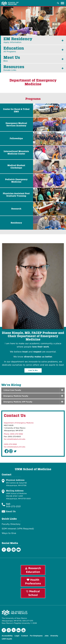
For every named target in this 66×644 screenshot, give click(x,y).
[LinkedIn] (14, 550)
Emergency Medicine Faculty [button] (16, 396)
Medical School (33, 593)
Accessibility (7, 636)
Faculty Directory (11, 524)
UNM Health (7, 639)
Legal (17, 636)
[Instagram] (9, 550)
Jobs (47, 636)
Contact (25, 636)
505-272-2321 (13, 506)
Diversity (54, 636)
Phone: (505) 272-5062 (13, 434)
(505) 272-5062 (10, 444)
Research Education (33, 570)
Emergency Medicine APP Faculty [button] (18, 402)
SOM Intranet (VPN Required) (18, 529)
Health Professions (33, 582)
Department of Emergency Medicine (19, 423)
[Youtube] (19, 550)
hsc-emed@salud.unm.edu (15, 439)
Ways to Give (9, 533)
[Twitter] (14, 630)
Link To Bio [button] (33, 370)
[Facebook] (4, 550)
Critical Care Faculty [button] (12, 390)
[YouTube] (23, 630)
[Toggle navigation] (62, 3)
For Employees (36, 636)
